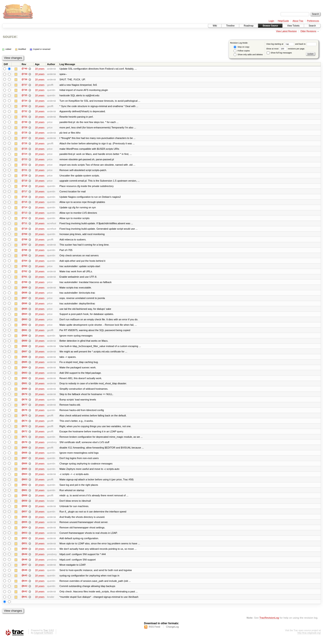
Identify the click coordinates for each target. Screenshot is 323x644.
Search (312, 26)
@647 (24, 570)
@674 (24, 424)
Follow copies (242, 51)
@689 (24, 343)
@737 (24, 85)
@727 (24, 139)
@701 (24, 279)
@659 (24, 505)
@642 (24, 597)
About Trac (298, 21)
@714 (24, 209)
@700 (24, 284)
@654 (24, 532)
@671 (24, 440)
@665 (24, 473)
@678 (24, 403)
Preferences (313, 21)
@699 (24, 290)
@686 (24, 360)
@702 (24, 273)
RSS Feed (154, 632)
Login (271, 21)
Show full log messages (279, 53)
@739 (24, 74)
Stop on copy (241, 47)
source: (10, 36)
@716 (24, 198)
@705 (24, 257)
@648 (24, 564)
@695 (24, 311)
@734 (24, 101)
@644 (24, 586)
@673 (24, 430)
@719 (24, 182)
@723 (24, 160)
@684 (24, 370)
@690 (24, 338)
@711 (24, 225)
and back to (306, 44)
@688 (24, 349)
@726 (24, 144)
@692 (24, 327)
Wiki (215, 26)
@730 (24, 123)
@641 (24, 602)
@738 (24, 79)
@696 (24, 306)
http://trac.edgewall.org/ (309, 638)
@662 (24, 489)
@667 (24, 462)
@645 (24, 580)
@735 (24, 96)
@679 (24, 397)
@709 (24, 236)
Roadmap (249, 26)
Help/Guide (283, 21)
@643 (24, 591)
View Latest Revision (286, 31)
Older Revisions (308, 31)
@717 (24, 193)
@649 (24, 559)
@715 (24, 203)
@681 (24, 387)
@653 (24, 537)
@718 (24, 187)
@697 (24, 300)
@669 (24, 451)
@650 (24, 554)
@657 (24, 516)
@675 (24, 419)
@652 (24, 543)
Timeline (230, 26)
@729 (24, 128)
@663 (24, 484)
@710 (24, 230)
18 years (40, 69)
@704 (24, 263)
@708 (24, 241)
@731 (24, 117)
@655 (24, 527)
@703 (24, 268)
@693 (24, 322)
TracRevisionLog (269, 623)
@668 (24, 457)
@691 (24, 333)
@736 (24, 90)
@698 (24, 295)
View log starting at (281, 44)
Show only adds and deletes (248, 55)
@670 (24, 446)
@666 (24, 467)
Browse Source (270, 26)
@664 (24, 478)
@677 (24, 408)
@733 (24, 106)
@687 (24, 354)
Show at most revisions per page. (286, 49)
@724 (24, 155)
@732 (24, 112)
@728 (24, 133)
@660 (24, 500)
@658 (24, 510)
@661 (24, 494)
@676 (24, 413)
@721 (24, 171)
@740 (24, 69)
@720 (24, 176)
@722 (24, 166)
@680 (24, 392)
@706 (24, 252)
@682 (24, 381)
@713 (24, 214)
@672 (24, 435)
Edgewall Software (43, 638)
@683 (24, 376)
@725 (24, 149)
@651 (24, 548)
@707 (24, 246)
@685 (24, 365)
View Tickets (293, 26)
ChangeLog (172, 632)
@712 (24, 220)
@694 (24, 317)
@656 (24, 521)
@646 (24, 575)
